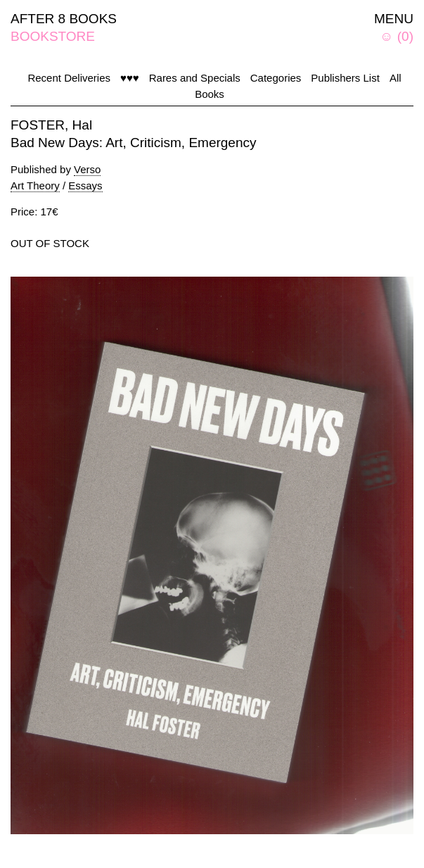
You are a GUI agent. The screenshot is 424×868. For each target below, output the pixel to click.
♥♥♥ (130, 78)
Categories (276, 78)
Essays (85, 185)
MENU (394, 19)
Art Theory (35, 185)
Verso (87, 169)
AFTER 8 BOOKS (64, 19)
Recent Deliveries (69, 78)
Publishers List (345, 78)
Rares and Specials (195, 78)
